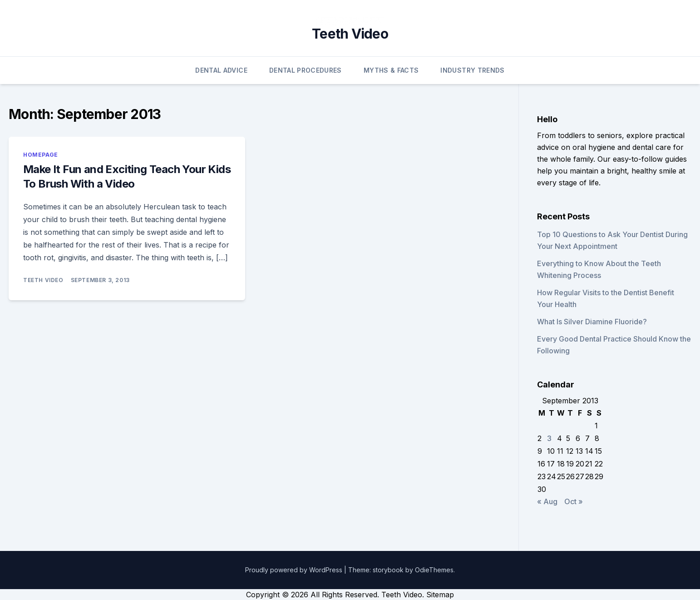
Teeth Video (350, 34)
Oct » (574, 501)
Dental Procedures (306, 70)
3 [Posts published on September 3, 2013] (549, 438)
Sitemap (440, 595)
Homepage (41, 155)
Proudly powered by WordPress (295, 570)
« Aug (547, 501)
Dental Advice (221, 70)
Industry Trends (472, 70)
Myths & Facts (391, 70)
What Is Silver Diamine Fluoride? (592, 322)
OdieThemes (434, 570)
